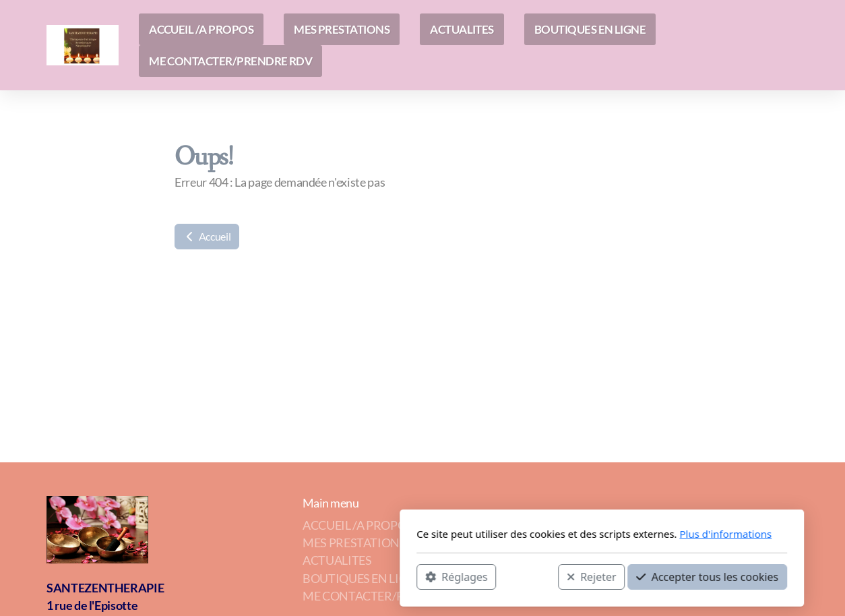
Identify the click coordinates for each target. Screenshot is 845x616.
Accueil (207, 236)
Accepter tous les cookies (528, 576)
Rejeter (412, 576)
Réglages (277, 576)
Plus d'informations (546, 534)
